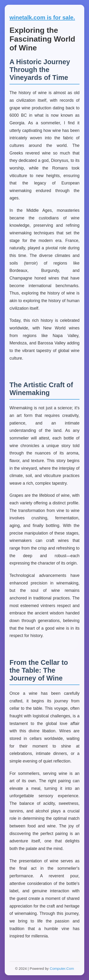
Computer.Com (62, 968)
